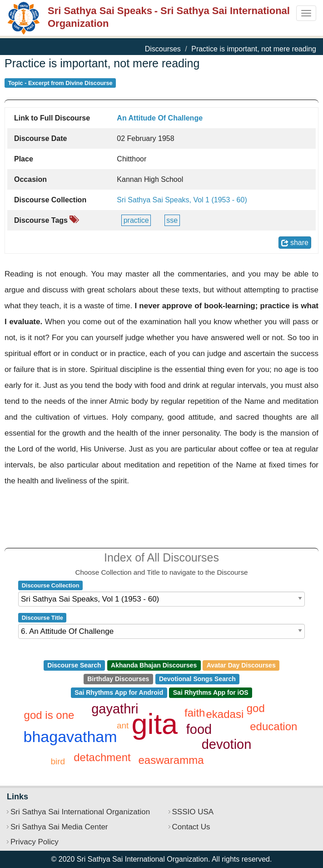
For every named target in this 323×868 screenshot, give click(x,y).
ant (123, 725)
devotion (227, 744)
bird (58, 761)
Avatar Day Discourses (241, 665)
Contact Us (191, 827)
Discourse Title (42, 618)
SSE (172, 220)
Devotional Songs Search (197, 679)
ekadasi (225, 714)
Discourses (163, 49)
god (256, 708)
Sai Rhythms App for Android (119, 692)
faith (195, 713)
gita (155, 724)
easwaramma (171, 760)
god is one (49, 715)
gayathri (115, 709)
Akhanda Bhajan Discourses (154, 665)
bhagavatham (70, 737)
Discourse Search (74, 665)
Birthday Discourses (118, 679)
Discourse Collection (51, 585)
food (199, 729)
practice (136, 220)
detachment (102, 757)
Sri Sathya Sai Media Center (59, 827)
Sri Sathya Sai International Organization (80, 812)
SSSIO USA (193, 812)
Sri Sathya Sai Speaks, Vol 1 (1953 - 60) (182, 200)
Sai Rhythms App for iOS (211, 692)
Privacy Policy (35, 842)
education (273, 726)
